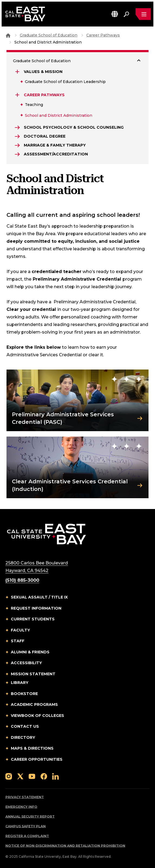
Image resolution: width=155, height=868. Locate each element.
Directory (23, 737)
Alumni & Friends (30, 652)
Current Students (33, 619)
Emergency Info (21, 807)
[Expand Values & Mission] (18, 72)
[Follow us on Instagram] (9, 776)
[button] (115, 14)
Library (20, 683)
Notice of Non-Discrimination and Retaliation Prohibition (65, 846)
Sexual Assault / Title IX (39, 597)
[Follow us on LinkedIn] (55, 776)
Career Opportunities (37, 759)
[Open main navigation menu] (143, 14)
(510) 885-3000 (22, 580)
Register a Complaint (27, 836)
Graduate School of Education (49, 35)
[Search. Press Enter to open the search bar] (126, 14)
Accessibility (26, 663)
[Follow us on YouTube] (32, 776)
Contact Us (25, 726)
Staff (18, 641)
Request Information (36, 608)
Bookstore (24, 694)
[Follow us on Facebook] (44, 776)
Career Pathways (103, 35)
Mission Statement (33, 674)
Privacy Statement (25, 797)
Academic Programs (34, 704)
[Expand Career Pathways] (18, 95)
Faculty (20, 630)
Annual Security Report (30, 817)
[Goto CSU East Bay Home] (8, 35)
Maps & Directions (32, 748)
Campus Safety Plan (26, 826)
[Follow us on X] (20, 776)
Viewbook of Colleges (37, 716)
